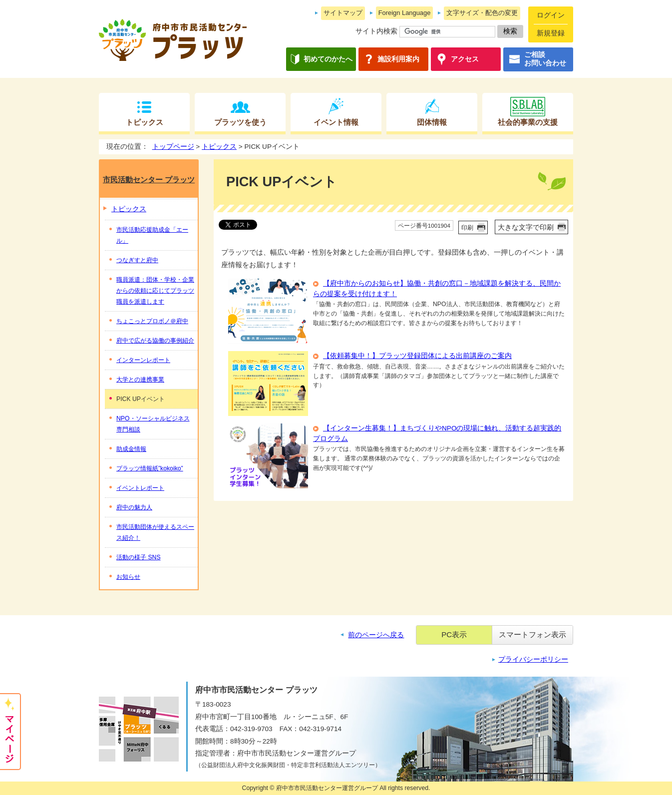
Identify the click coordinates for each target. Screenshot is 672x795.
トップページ (173, 147)
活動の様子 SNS (139, 557)
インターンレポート (143, 360)
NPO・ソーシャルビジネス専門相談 (153, 424)
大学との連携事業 (140, 380)
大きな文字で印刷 (526, 227)
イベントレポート (140, 488)
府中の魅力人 (134, 507)
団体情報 (432, 122)
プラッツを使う (240, 122)
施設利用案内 (398, 59)
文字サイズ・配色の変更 (482, 13)
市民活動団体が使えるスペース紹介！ (155, 532)
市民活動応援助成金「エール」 (152, 235)
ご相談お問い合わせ (545, 59)
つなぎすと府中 (137, 260)
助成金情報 (131, 449)
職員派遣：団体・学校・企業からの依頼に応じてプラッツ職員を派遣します (155, 291)
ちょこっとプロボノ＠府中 (152, 321)
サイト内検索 (376, 31)
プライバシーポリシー (533, 659)
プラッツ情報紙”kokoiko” (150, 468)
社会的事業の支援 (528, 122)
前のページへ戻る (376, 635)
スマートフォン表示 (532, 634)
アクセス (465, 59)
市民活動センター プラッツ (149, 180)
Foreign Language (405, 13)
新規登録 (551, 33)
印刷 (467, 228)
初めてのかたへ (328, 59)
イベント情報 (336, 122)
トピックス (145, 122)
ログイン (551, 15)
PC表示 (454, 634)
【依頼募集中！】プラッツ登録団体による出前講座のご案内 (417, 356)
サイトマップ (343, 13)
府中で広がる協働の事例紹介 (155, 341)
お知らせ (128, 577)
